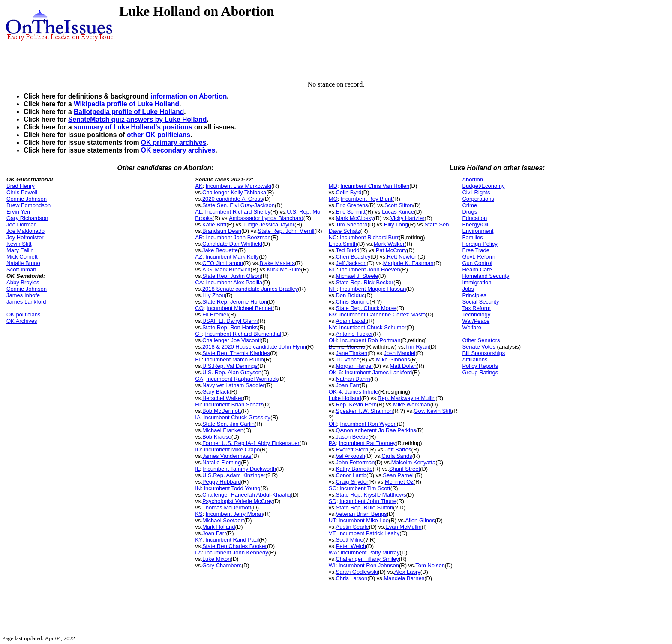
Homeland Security (486, 276)
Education (474, 218)
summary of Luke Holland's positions (133, 127)
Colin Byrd (348, 192)
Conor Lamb (351, 475)
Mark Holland (219, 527)
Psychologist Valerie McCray (237, 501)
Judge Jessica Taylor (269, 224)
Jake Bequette (220, 250)
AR (199, 237)
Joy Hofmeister (25, 237)
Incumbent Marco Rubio (234, 360)
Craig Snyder (352, 482)
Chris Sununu (352, 302)
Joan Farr (214, 533)
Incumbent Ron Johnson (369, 565)
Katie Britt (214, 224)
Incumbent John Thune (368, 501)
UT (332, 520)
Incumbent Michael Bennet (240, 308)
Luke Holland (345, 398)
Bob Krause (217, 437)
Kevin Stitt (19, 244)
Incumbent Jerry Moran (234, 514)
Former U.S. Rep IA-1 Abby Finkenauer (251, 443)
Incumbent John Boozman (238, 237)
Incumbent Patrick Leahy (369, 533)
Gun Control (477, 263)
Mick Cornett (22, 257)
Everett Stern (352, 450)
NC (333, 237)
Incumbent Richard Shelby (237, 212)
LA (198, 552)
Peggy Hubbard (222, 482)
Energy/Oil (475, 224)
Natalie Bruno (23, 263)
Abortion (472, 179)
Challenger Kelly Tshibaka (234, 192)
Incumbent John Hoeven (370, 269)
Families (472, 237)
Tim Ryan (417, 347)
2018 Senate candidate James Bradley (250, 289)
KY (199, 540)
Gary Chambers (222, 565)
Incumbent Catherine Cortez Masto (383, 314)
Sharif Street (405, 469)
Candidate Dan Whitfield (232, 244)
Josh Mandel (399, 353)
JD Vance (347, 360)
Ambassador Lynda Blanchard (266, 218)
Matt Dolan (403, 366)
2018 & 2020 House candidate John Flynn (254, 347)
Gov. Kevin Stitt (433, 411)
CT (198, 334)
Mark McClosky (355, 218)
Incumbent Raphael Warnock (242, 379)
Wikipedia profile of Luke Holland (126, 104)
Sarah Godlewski (357, 572)
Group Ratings (480, 372)
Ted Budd (347, 250)
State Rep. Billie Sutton (364, 507)
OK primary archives (174, 143)
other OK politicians (159, 135)
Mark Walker (389, 244)
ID (198, 450)
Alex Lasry (407, 572)
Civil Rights (476, 192)
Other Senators (481, 340)
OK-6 (335, 372)
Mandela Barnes (404, 578)
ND (333, 269)
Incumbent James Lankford (378, 372)
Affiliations (475, 360)
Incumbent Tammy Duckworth (239, 469)
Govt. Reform (478, 257)
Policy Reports (480, 366)
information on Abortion (189, 96)
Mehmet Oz (399, 482)
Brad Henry (21, 186)
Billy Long (396, 224)
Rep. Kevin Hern (356, 405)
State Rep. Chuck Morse (366, 308)
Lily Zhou (214, 295)
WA (333, 552)
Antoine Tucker (354, 334)
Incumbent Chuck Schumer (373, 327)
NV (333, 314)
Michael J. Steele (357, 276)
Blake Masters (277, 263)
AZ (199, 257)
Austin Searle (352, 527)
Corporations (478, 199)
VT (332, 533)
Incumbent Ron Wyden (369, 424)
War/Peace (476, 321)
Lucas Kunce (398, 212)
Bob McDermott (222, 411)
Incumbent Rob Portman (370, 340)
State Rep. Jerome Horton (235, 302)
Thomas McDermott (227, 507)
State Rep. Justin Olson (232, 276)
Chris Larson (351, 578)
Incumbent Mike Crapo (232, 450)
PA (332, 443)
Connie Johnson (27, 199)
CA (199, 282)
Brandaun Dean (222, 231)
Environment (478, 231)
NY (332, 327)
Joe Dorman (22, 224)
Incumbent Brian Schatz (234, 405)
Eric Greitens (352, 205)
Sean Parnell (399, 475)
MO (333, 199)
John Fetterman (355, 462)
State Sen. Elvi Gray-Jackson (238, 205)
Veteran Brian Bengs (361, 514)
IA (198, 417)
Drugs (469, 212)
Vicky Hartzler (408, 218)
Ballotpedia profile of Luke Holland (129, 112)
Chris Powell (22, 192)
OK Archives (22, 321)
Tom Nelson (430, 565)
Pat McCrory (391, 250)
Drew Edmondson (28, 205)
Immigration (477, 282)
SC (333, 488)
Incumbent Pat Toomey (367, 443)
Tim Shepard (351, 224)
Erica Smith (343, 244)
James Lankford (26, 302)
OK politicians (23, 314)
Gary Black (216, 392)
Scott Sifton (399, 205)
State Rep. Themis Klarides (236, 353)
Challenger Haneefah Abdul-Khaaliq (247, 495)
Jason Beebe (352, 437)
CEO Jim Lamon (223, 263)
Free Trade (476, 250)
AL (198, 212)
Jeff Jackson (351, 263)
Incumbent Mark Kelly (232, 257)
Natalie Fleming (222, 462)
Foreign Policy (480, 244)
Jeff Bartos (398, 450)
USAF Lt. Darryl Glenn (230, 321)
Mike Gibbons (393, 360)
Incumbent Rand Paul (232, 540)
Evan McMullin (403, 527)
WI (332, 565)
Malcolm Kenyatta (413, 462)
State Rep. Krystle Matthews (371, 495)
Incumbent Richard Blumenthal (243, 334)
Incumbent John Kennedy (236, 552)
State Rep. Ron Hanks (230, 327)
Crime (469, 205)
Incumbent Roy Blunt (367, 199)
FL (198, 360)
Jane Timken (351, 353)
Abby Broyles (23, 282)
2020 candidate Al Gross (233, 199)
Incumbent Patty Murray (370, 552)
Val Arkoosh (350, 456)
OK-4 (335, 392)
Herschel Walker (223, 398)
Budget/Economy (483, 186)
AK (199, 186)
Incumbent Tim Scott (365, 488)
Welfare (472, 327)
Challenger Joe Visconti (231, 340)
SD (333, 501)
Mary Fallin (20, 250)
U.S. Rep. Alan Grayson (232, 372)
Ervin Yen (18, 212)
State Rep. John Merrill (286, 231)
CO (199, 308)
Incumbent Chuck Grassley (237, 417)
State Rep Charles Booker (235, 546)
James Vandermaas (227, 456)
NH (333, 289)
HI (198, 405)
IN (198, 488)
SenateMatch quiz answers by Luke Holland (137, 119)
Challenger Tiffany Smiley (367, 559)
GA (199, 379)
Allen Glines (420, 520)
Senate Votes (478, 347)
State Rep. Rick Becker (364, 282)
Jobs (468, 289)
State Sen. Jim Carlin (228, 424)
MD (333, 186)
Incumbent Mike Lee (364, 520)
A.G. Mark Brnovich (226, 269)
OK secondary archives (178, 150)
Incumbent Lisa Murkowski (238, 186)
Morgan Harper (354, 366)
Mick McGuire (284, 269)
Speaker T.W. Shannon (364, 411)
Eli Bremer (215, 314)
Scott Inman (21, 269)
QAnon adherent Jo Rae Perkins (376, 430)
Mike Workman (411, 405)
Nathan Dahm (353, 379)
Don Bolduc (350, 295)
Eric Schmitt (350, 212)
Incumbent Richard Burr (369, 237)
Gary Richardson (27, 218)
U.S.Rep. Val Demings (230, 366)
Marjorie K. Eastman (408, 263)
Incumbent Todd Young (232, 488)
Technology (476, 314)
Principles (474, 295)
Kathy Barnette (354, 469)
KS (199, 514)
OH (333, 340)
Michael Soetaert (223, 520)
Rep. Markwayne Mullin (406, 398)
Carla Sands (397, 456)
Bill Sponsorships (483, 353)
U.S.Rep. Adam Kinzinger (234, 475)
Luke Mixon (216, 559)
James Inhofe (23, 295)
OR (333, 424)
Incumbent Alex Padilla (234, 282)
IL (197, 469)
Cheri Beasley (353, 257)
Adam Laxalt (351, 321)
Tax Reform (476, 308)
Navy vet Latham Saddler (234, 385)
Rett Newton (402, 257)
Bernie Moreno (347, 347)
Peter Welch (351, 546)
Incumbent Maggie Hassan (373, 289)
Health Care (477, 269)
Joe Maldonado (25, 231)
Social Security (480, 302)
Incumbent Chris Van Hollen (375, 186)
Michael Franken (223, 430)
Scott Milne (349, 540)
